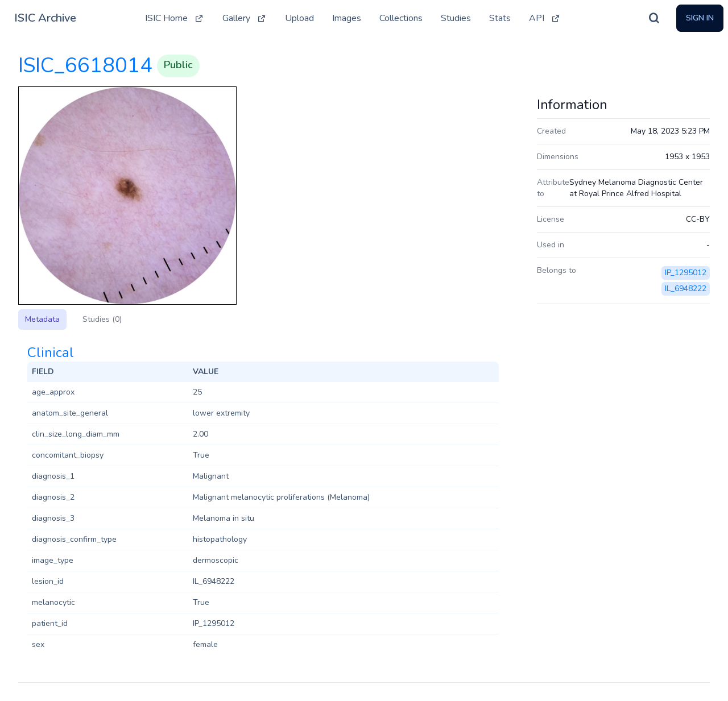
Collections (401, 18)
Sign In (700, 18)
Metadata (42, 319)
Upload (299, 18)
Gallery (245, 18)
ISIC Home (175, 18)
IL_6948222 (686, 289)
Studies (456, 18)
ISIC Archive (45, 18)
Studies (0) (102, 319)
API (545, 18)
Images (347, 18)
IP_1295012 (686, 273)
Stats (500, 18)
